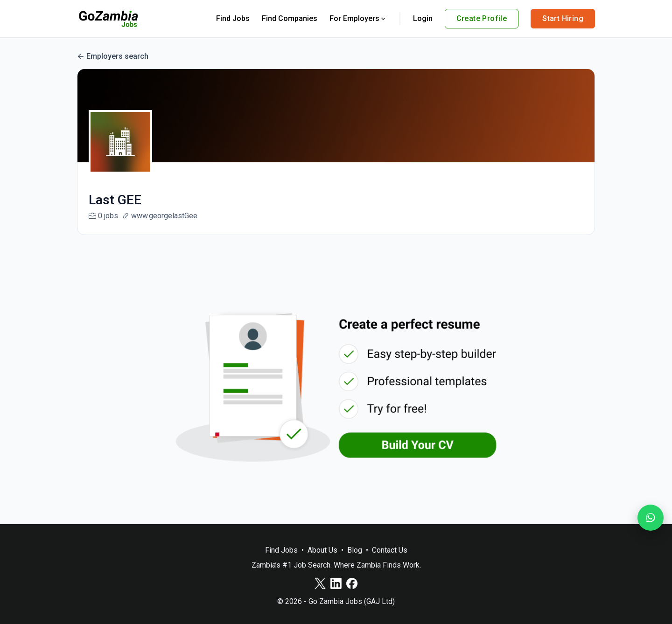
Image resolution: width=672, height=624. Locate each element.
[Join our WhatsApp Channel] (651, 518)
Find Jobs (233, 18)
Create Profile (482, 18)
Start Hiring (563, 18)
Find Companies (290, 18)
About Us (322, 550)
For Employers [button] (358, 18)
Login (423, 18)
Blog (355, 550)
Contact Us (390, 550)
